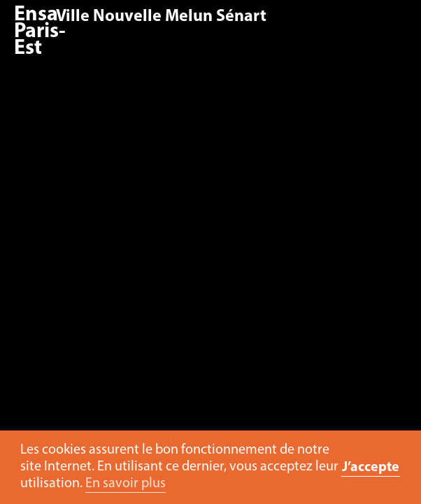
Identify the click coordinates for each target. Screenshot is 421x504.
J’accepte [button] (371, 468)
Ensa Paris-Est (40, 32)
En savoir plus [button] (126, 484)
